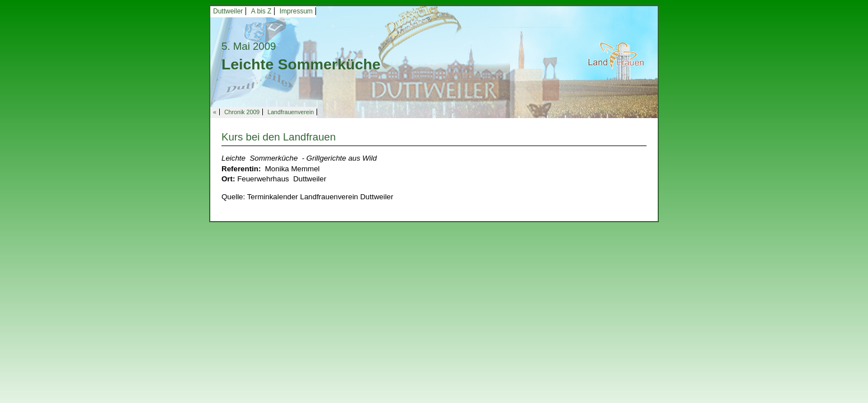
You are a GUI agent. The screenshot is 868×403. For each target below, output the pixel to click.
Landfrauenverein (291, 112)
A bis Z (261, 11)
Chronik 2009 (242, 112)
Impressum (296, 11)
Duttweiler (228, 11)
